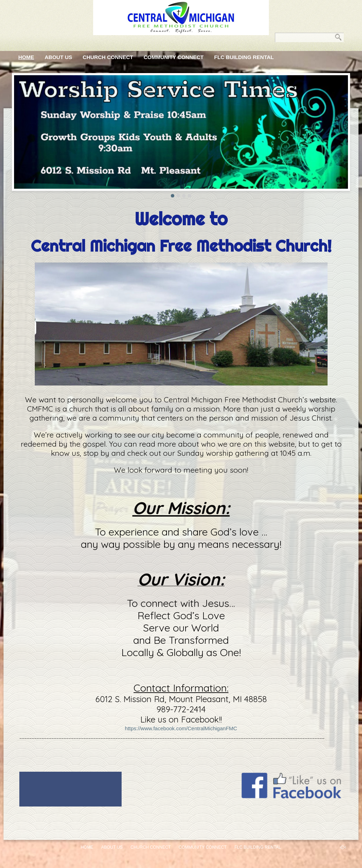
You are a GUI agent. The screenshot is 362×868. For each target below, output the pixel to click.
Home (26, 57)
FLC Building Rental (244, 57)
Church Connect (108, 57)
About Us (58, 57)
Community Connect (174, 57)
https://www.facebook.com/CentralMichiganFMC (181, 728)
